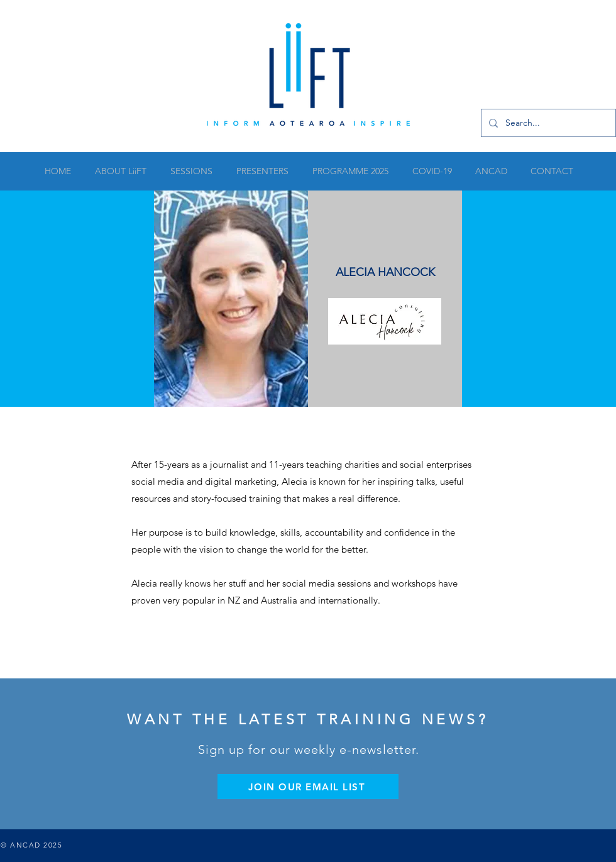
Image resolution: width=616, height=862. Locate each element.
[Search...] (547, 123)
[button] (191, 171)
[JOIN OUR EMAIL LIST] (308, 787)
